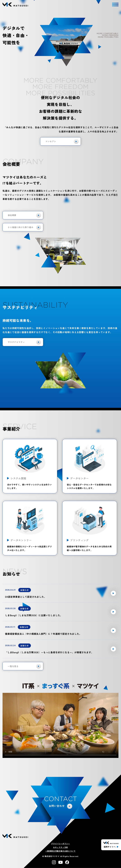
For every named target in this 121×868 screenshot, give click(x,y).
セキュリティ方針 (60, 847)
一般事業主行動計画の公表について (61, 851)
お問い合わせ (57, 806)
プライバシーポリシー (60, 844)
